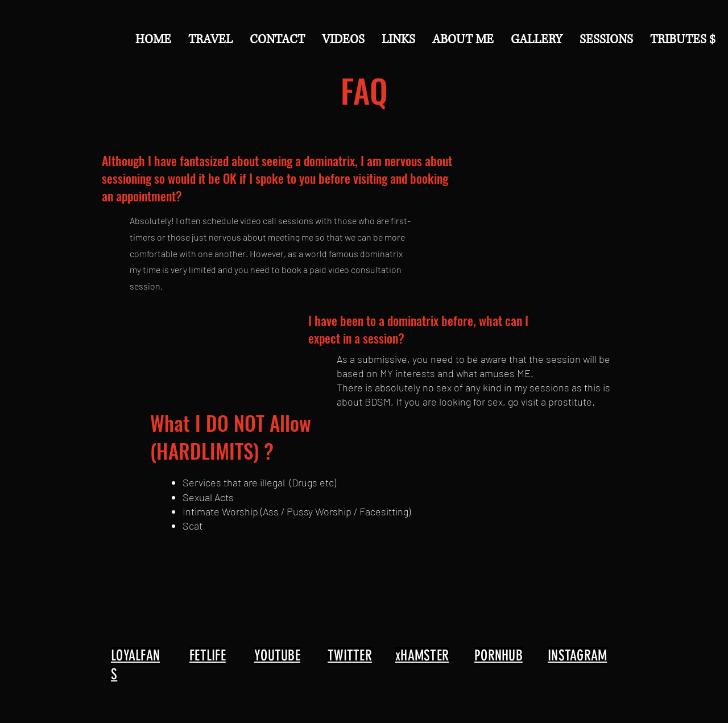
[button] (277, 40)
